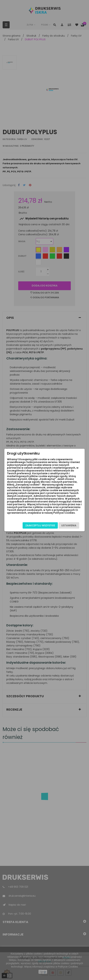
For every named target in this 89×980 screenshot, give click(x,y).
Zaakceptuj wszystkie (40, 525)
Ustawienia (69, 525)
